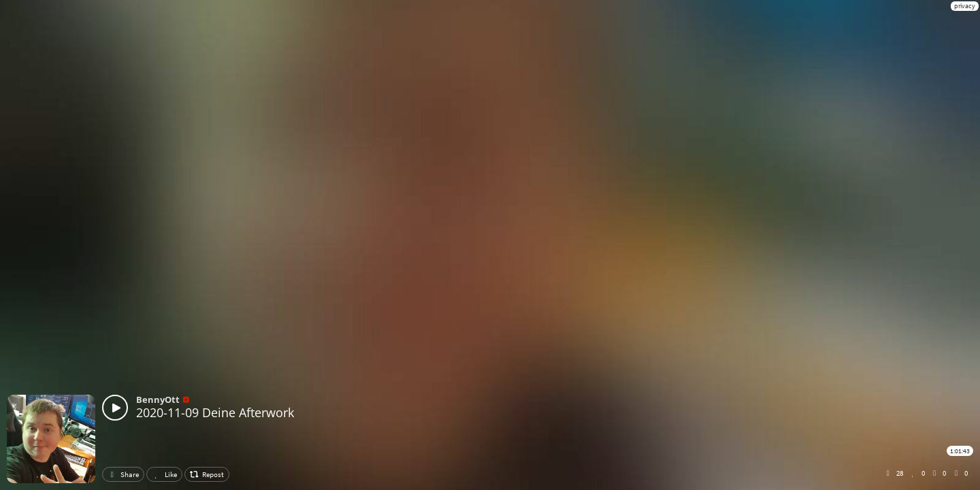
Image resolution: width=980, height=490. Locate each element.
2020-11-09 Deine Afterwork (215, 412)
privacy (965, 6)
